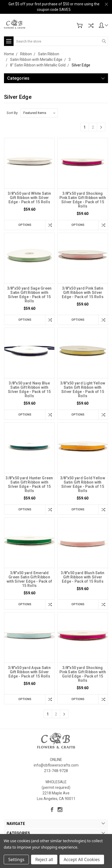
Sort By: (12, 113)
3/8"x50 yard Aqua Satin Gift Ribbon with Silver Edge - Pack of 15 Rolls (29, 672)
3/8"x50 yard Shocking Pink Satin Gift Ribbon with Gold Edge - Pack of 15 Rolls (83, 674)
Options (25, 225)
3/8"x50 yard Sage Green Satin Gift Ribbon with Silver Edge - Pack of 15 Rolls (29, 295)
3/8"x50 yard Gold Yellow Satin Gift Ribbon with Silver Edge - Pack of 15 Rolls (83, 484)
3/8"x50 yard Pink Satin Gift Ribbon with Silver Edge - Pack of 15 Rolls (83, 293)
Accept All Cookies (82, 859)
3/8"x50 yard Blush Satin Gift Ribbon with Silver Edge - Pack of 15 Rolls (83, 577)
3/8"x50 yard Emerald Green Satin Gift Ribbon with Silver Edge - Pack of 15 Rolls (29, 579)
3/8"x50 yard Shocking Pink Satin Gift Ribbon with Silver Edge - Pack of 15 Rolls (83, 200)
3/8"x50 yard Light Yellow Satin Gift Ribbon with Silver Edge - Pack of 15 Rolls (83, 389)
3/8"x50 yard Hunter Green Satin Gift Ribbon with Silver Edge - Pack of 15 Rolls (29, 484)
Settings (16, 859)
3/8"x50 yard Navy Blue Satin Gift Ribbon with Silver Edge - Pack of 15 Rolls (29, 389)
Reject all (44, 859)
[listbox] (39, 113)
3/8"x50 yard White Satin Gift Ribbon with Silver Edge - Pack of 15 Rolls (29, 198)
